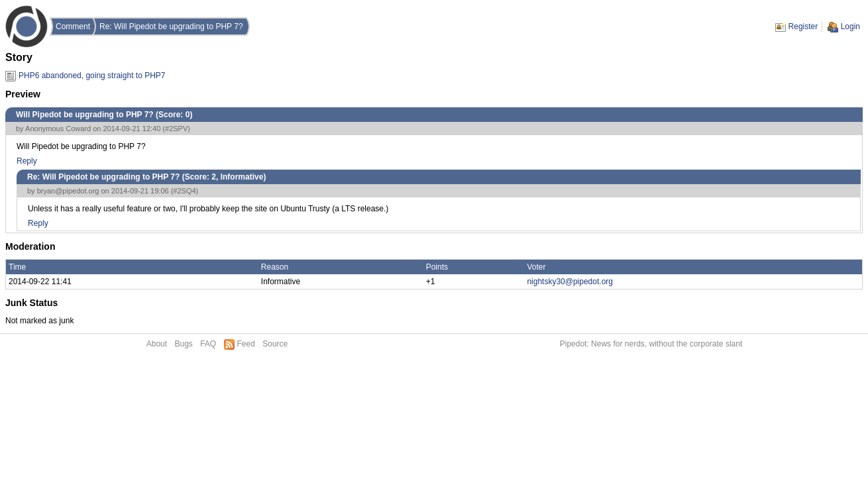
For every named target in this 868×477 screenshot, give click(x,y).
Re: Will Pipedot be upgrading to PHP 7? (171, 26)
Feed (246, 344)
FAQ (208, 344)
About (157, 344)
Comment (73, 26)
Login (850, 26)
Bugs (183, 344)
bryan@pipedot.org (68, 191)
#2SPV (176, 129)
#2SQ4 (184, 191)
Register (803, 26)
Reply (27, 161)
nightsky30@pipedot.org (570, 282)
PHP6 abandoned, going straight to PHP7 (92, 76)
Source (275, 344)
